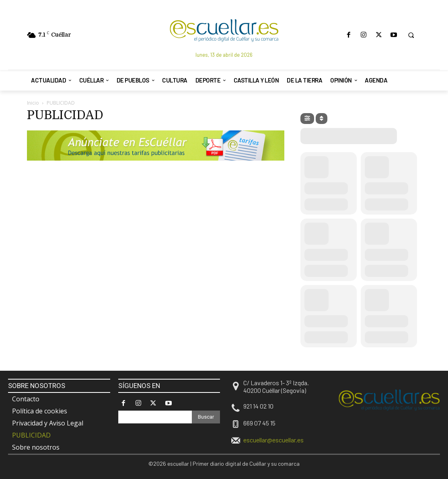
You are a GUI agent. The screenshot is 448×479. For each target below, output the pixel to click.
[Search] (206, 417)
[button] (411, 35)
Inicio (33, 103)
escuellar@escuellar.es (273, 440)
